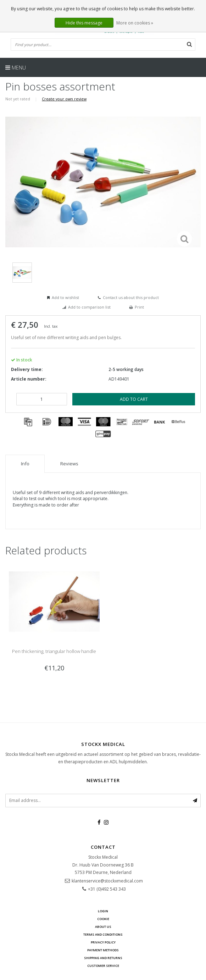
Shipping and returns (103, 958)
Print (139, 307)
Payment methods (103, 950)
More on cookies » (135, 23)
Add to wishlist (65, 297)
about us (103, 927)
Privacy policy (103, 942)
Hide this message (84, 23)
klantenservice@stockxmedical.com (107, 881)
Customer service (103, 966)
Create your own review (64, 99)
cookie (103, 919)
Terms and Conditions (103, 934)
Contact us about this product (131, 297)
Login (103, 911)
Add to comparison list (89, 307)
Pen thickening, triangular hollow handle (54, 651)
